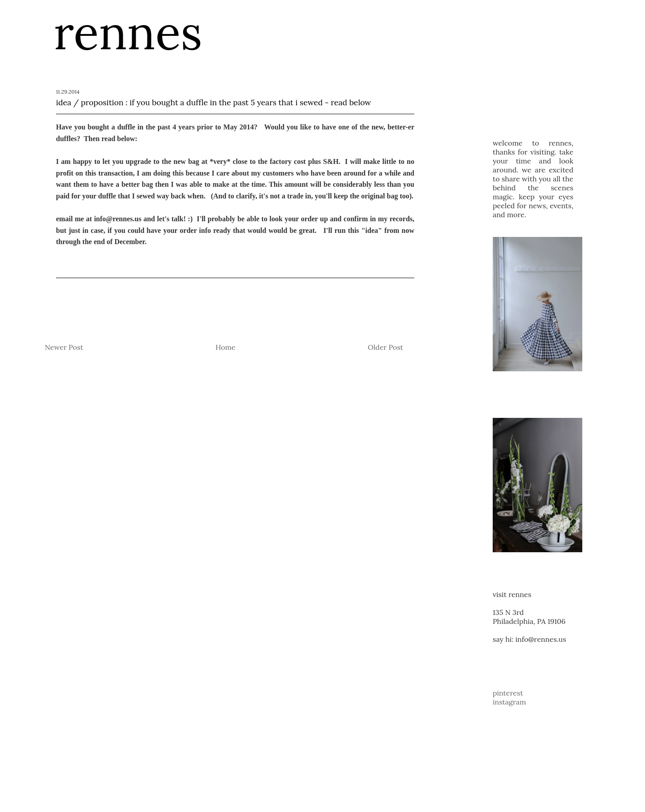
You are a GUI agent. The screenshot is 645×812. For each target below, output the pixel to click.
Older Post (385, 347)
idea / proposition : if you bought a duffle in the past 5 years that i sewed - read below (213, 102)
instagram (509, 702)
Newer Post (64, 347)
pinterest (508, 693)
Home (225, 347)
